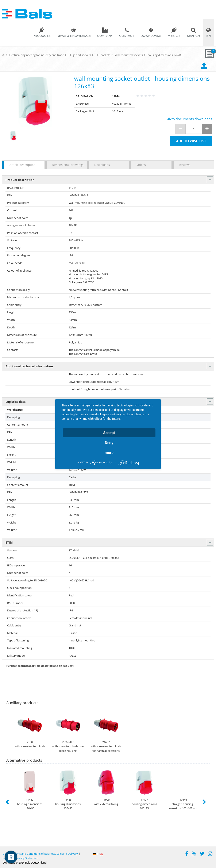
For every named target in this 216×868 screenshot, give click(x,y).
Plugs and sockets (80, 55)
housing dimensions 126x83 (165, 55)
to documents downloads (190, 119)
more (109, 453)
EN (209, 36)
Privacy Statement (27, 858)
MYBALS (174, 36)
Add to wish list (191, 141)
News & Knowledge (74, 36)
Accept (109, 433)
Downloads (151, 36)
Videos (141, 165)
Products (42, 36)
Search (194, 36)
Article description (22, 165)
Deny (109, 443)
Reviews (185, 165)
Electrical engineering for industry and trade (37, 55)
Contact (127, 36)
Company (105, 36)
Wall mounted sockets (129, 55)
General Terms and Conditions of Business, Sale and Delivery (40, 854)
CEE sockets (103, 55)
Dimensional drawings (67, 165)
